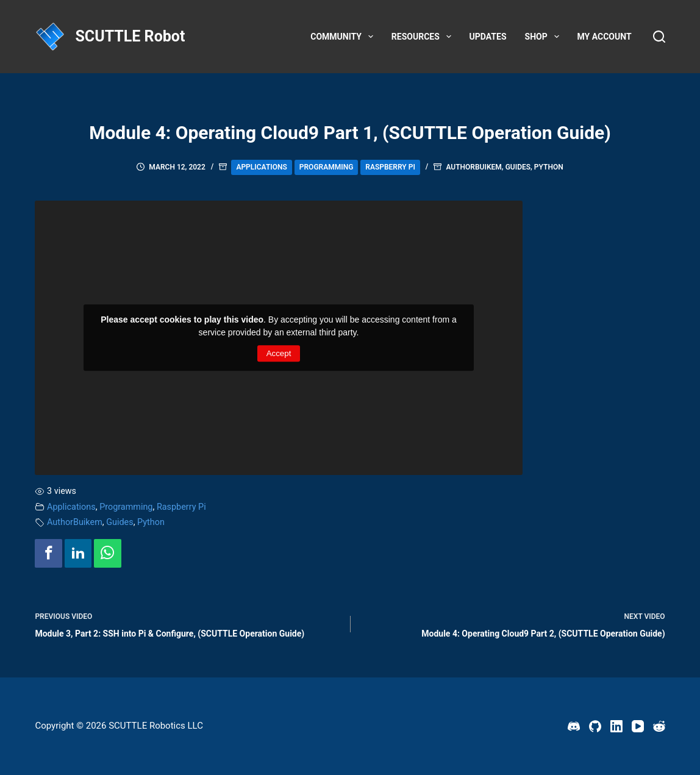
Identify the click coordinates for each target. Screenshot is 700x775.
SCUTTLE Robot (130, 36)
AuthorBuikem (473, 167)
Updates (488, 37)
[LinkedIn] (616, 726)
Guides (518, 167)
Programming (327, 167)
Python (549, 167)
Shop (545, 37)
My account (605, 37)
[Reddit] (659, 726)
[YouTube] (638, 726)
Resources (424, 37)
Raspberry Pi (390, 167)
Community (344, 37)
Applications (261, 167)
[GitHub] (595, 726)
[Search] (659, 37)
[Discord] (574, 726)
